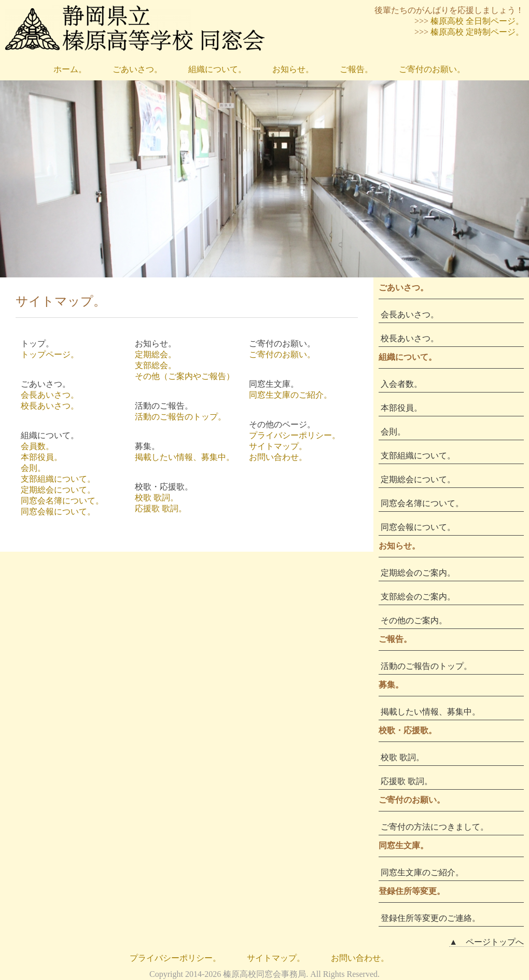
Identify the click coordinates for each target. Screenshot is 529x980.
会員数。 (37, 446)
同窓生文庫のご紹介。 (290, 395)
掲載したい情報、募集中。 (185, 457)
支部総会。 (156, 365)
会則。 (33, 468)
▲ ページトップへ (486, 942)
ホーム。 (70, 69)
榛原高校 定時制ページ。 (477, 32)
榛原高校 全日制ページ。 (477, 21)
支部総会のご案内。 (418, 597)
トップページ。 (50, 354)
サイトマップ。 (278, 446)
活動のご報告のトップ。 (180, 417)
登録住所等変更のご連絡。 (430, 918)
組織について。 (217, 69)
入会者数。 (401, 384)
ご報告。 (356, 69)
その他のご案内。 (414, 620)
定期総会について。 (58, 490)
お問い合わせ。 (278, 457)
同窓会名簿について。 (62, 501)
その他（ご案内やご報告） (185, 376)
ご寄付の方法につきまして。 (435, 827)
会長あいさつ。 (50, 395)
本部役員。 (41, 457)
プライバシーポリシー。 (295, 435)
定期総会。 (156, 354)
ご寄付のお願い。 (432, 69)
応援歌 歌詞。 (161, 508)
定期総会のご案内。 (418, 573)
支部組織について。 (58, 479)
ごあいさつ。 (137, 69)
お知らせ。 (293, 69)
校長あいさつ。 (50, 406)
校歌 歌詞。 (157, 498)
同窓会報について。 (58, 512)
